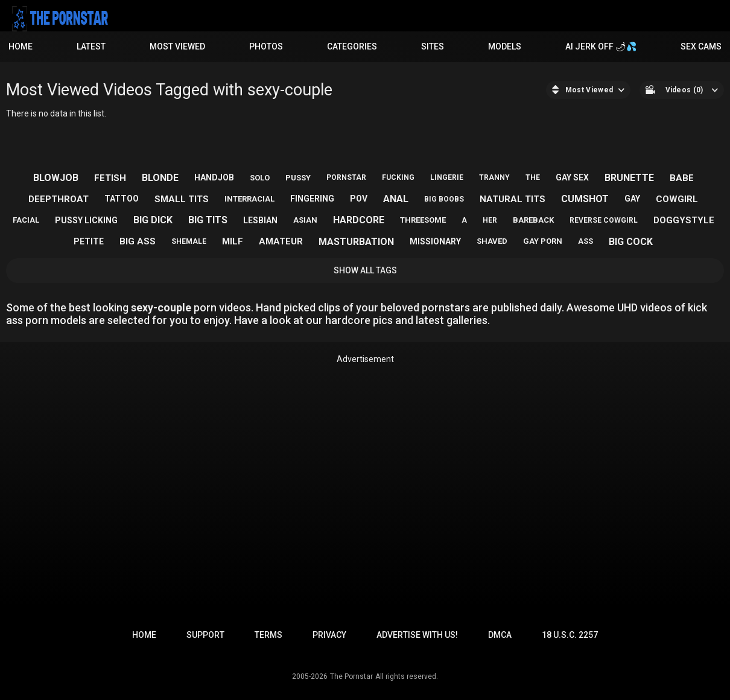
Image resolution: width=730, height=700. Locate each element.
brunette (629, 178)
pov (359, 199)
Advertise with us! (417, 635)
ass (586, 241)
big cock (631, 242)
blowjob (56, 178)
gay (632, 199)
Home (21, 46)
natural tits (513, 199)
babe (682, 178)
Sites (433, 46)
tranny (494, 177)
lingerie (447, 177)
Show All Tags (365, 270)
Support (205, 635)
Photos (266, 46)
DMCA (500, 635)
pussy (298, 178)
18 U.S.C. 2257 (570, 635)
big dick (153, 220)
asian (305, 220)
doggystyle (684, 220)
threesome (423, 220)
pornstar (346, 177)
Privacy (329, 635)
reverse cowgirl (604, 220)
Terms (268, 635)
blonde (160, 178)
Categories (352, 46)
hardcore (359, 220)
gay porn (543, 241)
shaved (492, 241)
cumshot (585, 199)
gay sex (572, 177)
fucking (398, 177)
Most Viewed (177, 46)
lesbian (260, 220)
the (533, 177)
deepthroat (59, 199)
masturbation (356, 242)
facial (26, 220)
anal (396, 199)
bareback (533, 220)
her (490, 220)
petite (89, 241)
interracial (249, 199)
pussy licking (86, 220)
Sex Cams (701, 46)
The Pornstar (351, 676)
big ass (138, 241)
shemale (189, 241)
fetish (110, 178)
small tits (182, 199)
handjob (214, 177)
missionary (435, 241)
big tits (208, 220)
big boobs (444, 199)
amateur (281, 241)
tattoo (122, 199)
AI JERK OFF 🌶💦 (601, 46)
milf (233, 241)
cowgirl (677, 199)
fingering (312, 199)
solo (260, 178)
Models (505, 46)
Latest (91, 46)
